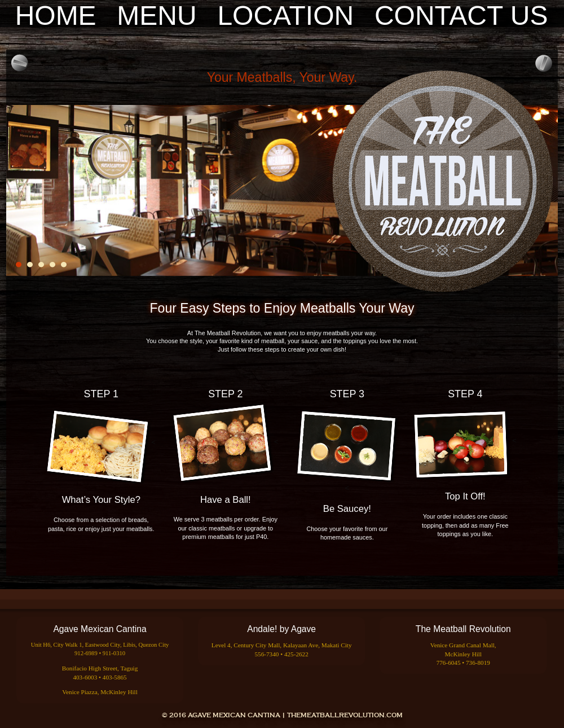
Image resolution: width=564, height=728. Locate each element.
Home (56, 16)
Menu (157, 16)
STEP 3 (347, 394)
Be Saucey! (347, 509)
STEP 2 (225, 394)
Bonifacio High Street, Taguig (100, 668)
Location (285, 16)
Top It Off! (465, 496)
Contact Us (461, 16)
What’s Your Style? (101, 500)
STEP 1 (101, 394)
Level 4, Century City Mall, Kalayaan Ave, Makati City (282, 645)
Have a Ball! (226, 500)
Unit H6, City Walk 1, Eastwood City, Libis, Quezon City (100, 645)
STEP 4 (465, 394)
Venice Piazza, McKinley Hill (100, 692)
